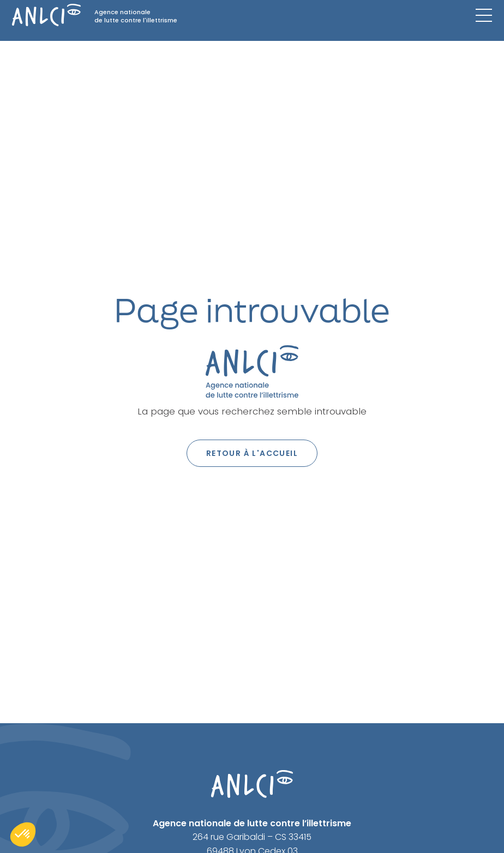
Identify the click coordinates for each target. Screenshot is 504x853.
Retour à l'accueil (252, 453)
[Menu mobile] (484, 15)
